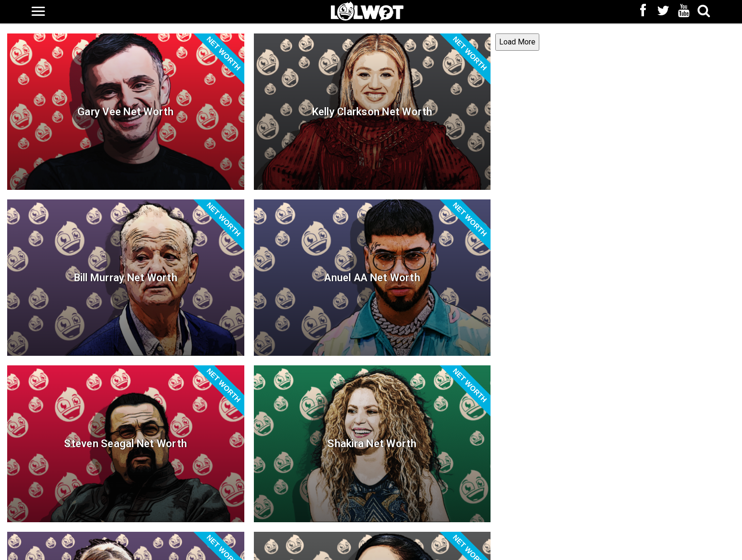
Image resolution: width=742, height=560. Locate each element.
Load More (24, 542)
